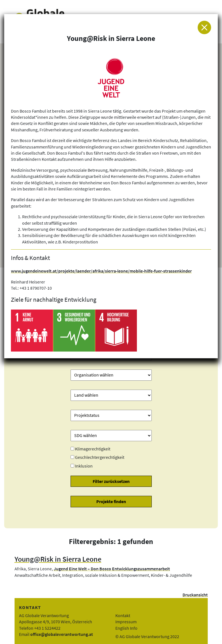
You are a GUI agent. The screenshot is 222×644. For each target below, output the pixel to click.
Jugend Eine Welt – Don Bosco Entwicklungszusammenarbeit (112, 569)
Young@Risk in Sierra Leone (58, 559)
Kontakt (123, 615)
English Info (126, 628)
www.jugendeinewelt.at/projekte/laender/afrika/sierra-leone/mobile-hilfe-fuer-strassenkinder (101, 271)
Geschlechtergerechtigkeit (100, 457)
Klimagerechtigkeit (93, 449)
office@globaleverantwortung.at (62, 634)
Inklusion (84, 466)
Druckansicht (195, 595)
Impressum (126, 622)
